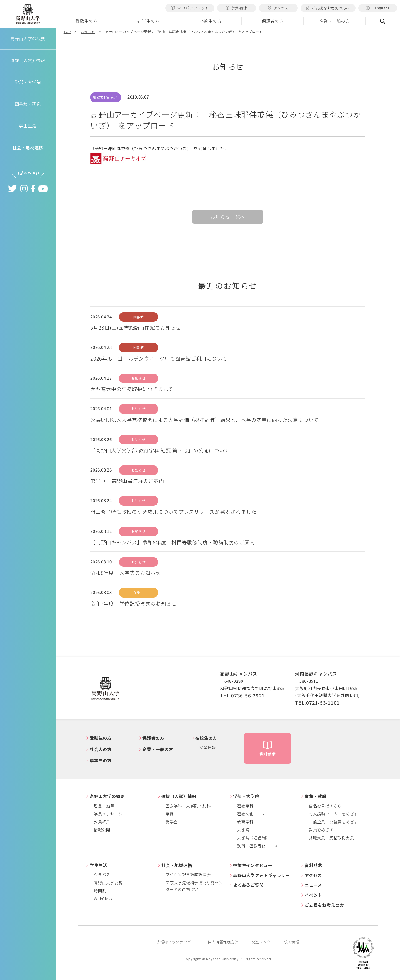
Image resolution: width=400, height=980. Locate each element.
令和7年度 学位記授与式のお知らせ (133, 603)
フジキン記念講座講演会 (188, 875)
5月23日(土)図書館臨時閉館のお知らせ (136, 327)
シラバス (102, 875)
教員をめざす (321, 830)
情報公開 (102, 830)
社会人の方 (101, 749)
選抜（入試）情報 (179, 796)
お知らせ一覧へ (228, 217)
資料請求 (237, 8)
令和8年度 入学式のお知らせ (126, 573)
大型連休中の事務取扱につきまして (132, 389)
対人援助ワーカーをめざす (333, 814)
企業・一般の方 (334, 21)
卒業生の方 (211, 21)
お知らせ (88, 32)
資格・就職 (316, 796)
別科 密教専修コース (258, 846)
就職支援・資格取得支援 (331, 838)
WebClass (103, 899)
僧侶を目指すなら (325, 806)
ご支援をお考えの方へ (328, 8)
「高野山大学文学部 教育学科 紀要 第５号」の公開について (160, 450)
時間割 (100, 891)
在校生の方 (206, 738)
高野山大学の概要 (28, 38)
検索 (383, 21)
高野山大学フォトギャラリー (262, 875)
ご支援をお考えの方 (324, 905)
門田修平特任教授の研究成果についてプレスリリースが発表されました (173, 512)
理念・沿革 (104, 806)
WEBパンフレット (190, 8)
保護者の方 (273, 21)
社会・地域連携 (177, 865)
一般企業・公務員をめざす (333, 822)
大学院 (243, 830)
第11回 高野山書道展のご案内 (127, 481)
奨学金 (172, 822)
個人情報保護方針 (223, 942)
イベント (313, 895)
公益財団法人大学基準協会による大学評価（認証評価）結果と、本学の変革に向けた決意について (204, 420)
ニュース (313, 885)
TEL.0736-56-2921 (242, 695)
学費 (170, 814)
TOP (67, 32)
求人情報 (292, 942)
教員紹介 (102, 822)
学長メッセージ (108, 814)
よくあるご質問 (248, 885)
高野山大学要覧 (108, 883)
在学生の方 (148, 21)
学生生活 (98, 865)
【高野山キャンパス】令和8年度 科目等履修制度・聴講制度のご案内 (172, 542)
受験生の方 (87, 21)
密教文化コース (251, 814)
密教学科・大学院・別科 (188, 806)
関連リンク (261, 942)
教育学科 (245, 822)
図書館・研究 (28, 104)
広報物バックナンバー (176, 942)
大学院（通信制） (254, 838)
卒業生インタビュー (253, 865)
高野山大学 (28, 14)
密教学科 (245, 806)
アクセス (278, 8)
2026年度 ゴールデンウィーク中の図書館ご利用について (159, 358)
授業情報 (208, 747)
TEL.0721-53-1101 (317, 703)
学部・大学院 (246, 796)
